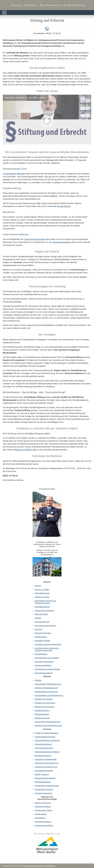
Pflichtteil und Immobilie (44, 699)
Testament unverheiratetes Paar (47, 763)
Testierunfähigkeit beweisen (45, 737)
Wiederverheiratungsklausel (45, 778)
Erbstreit (38, 618)
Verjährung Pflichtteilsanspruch (46, 688)
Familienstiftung (64, 206)
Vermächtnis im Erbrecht (44, 789)
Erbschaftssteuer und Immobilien (47, 658)
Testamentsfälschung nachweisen (47, 741)
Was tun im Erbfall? (42, 590)
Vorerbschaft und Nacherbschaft (47, 786)
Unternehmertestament (43, 793)
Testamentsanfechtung (43, 744)
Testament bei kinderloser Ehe (46, 767)
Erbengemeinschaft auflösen (45, 626)
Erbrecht (38, 586)
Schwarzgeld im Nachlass (44, 611)
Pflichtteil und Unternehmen (45, 703)
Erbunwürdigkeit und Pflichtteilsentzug (49, 696)
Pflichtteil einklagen (42, 714)
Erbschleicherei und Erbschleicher (47, 669)
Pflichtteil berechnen (42, 718)
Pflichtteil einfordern (42, 711)
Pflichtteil (38, 680)
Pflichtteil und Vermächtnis (45, 707)
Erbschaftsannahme (42, 607)
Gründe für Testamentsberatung (47, 733)
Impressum (50, 866)
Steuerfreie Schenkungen (44, 662)
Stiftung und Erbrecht (43, 803)
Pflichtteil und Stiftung (23, 450)
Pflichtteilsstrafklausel (43, 782)
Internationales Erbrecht (44, 673)
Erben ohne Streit (41, 614)
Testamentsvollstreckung (44, 748)
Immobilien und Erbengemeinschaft (48, 644)
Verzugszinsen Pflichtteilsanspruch (48, 722)
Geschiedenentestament (44, 771)
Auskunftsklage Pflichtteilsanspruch (48, 684)
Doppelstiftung (40, 818)
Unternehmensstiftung (62, 242)
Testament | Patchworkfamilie (46, 759)
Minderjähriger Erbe (42, 593)
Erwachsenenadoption (43, 665)
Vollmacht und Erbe (42, 597)
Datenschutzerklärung (33, 866)
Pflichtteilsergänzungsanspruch (46, 692)
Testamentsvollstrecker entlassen (47, 752)
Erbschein (38, 629)
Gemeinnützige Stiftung (43, 810)
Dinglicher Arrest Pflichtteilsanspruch (48, 726)
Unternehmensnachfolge (35, 239)
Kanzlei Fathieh (48, 5)
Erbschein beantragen (43, 633)
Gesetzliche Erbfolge (42, 641)
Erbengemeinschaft (42, 622)
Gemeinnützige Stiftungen (14, 174)
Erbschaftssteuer (41, 654)
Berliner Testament (42, 774)
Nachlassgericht (41, 637)
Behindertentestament (43, 756)
